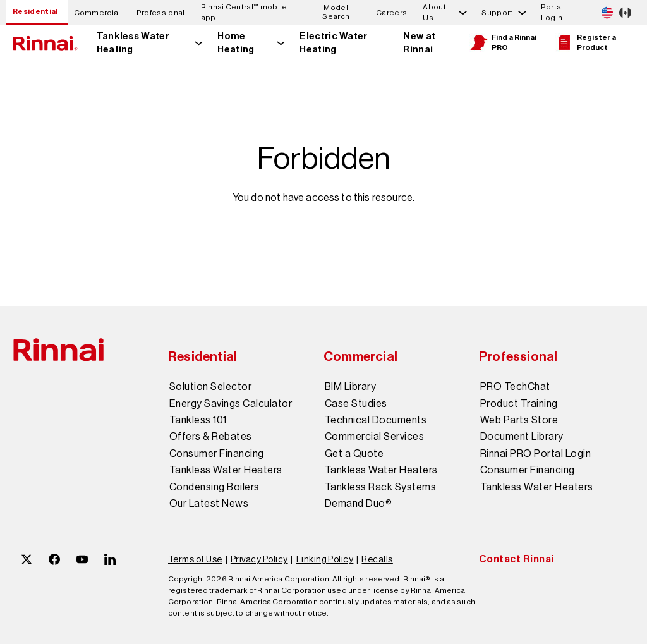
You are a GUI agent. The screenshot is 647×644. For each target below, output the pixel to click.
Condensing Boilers (215, 487)
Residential (35, 11)
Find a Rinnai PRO (503, 42)
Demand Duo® (358, 504)
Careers (391, 13)
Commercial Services (374, 437)
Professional (161, 13)
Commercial (97, 13)
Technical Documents (376, 420)
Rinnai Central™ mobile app (244, 12)
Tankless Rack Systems (380, 487)
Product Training (519, 404)
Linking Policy (325, 559)
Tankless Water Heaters (226, 470)
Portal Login (552, 12)
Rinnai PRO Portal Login (535, 454)
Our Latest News (209, 504)
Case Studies (356, 404)
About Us (434, 12)
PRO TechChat (515, 387)
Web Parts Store (519, 420)
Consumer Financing (217, 454)
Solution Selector (210, 387)
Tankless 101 (198, 420)
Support (497, 13)
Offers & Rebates (211, 437)
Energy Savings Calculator (231, 404)
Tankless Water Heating (133, 43)
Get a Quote (354, 454)
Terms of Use (195, 559)
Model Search (336, 12)
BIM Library (350, 387)
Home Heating (236, 43)
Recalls (377, 559)
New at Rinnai (419, 43)
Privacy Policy (259, 559)
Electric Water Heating (333, 43)
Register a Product (585, 42)
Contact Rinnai (517, 559)
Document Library (522, 437)
